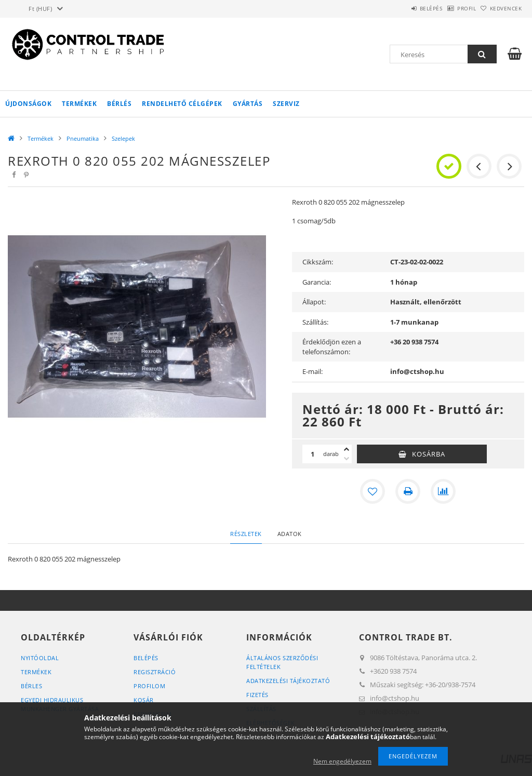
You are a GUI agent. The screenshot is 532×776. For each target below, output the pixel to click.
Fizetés (257, 695)
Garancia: (317, 282)
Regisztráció (155, 672)
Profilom (149, 686)
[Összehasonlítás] (443, 491)
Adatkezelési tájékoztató (288, 681)
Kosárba (429, 454)
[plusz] (347, 449)
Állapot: (314, 302)
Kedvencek (500, 8)
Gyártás (248, 104)
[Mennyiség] (313, 454)
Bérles (31, 686)
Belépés (404, 8)
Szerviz (286, 104)
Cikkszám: (318, 262)
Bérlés (119, 104)
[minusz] (347, 459)
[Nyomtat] (408, 491)
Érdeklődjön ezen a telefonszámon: (332, 347)
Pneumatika (83, 138)
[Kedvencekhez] (373, 491)
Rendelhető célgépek (182, 104)
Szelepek (123, 138)
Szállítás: (315, 322)
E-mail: (312, 371)
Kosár (144, 700)
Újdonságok (28, 104)
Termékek (79, 104)
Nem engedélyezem (342, 761)
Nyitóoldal (40, 658)
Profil (450, 8)
